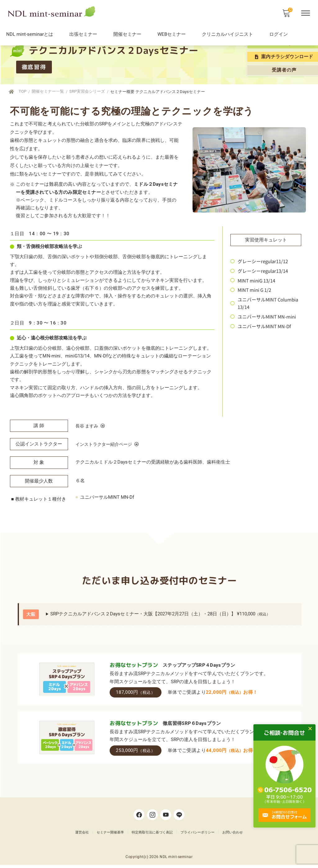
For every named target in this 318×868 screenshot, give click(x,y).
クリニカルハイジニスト (227, 34)
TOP (22, 91)
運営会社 (82, 835)
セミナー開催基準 (110, 835)
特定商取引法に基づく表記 (152, 835)
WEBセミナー (172, 34)
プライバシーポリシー (198, 835)
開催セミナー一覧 (49, 91)
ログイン (279, 34)
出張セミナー (83, 34)
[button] (315, 728)
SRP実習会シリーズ (92, 91)
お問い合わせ (233, 835)
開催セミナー (127, 34)
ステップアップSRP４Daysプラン (198, 668)
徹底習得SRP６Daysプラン (191, 726)
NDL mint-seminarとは (30, 34)
